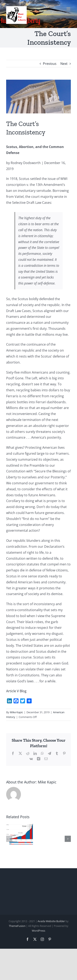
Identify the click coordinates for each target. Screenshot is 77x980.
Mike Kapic (16, 712)
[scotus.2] (38, 97)
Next (64, 64)
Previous (50, 64)
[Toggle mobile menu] (69, 9)
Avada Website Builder (51, 921)
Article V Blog (16, 691)
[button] (9, 839)
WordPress (38, 931)
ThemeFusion (17, 926)
